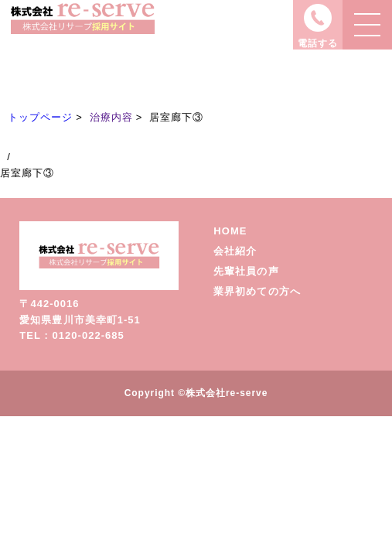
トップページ (40, 117)
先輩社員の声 (246, 271)
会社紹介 (235, 251)
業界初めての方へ (257, 291)
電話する (318, 43)
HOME (230, 231)
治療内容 (111, 117)
